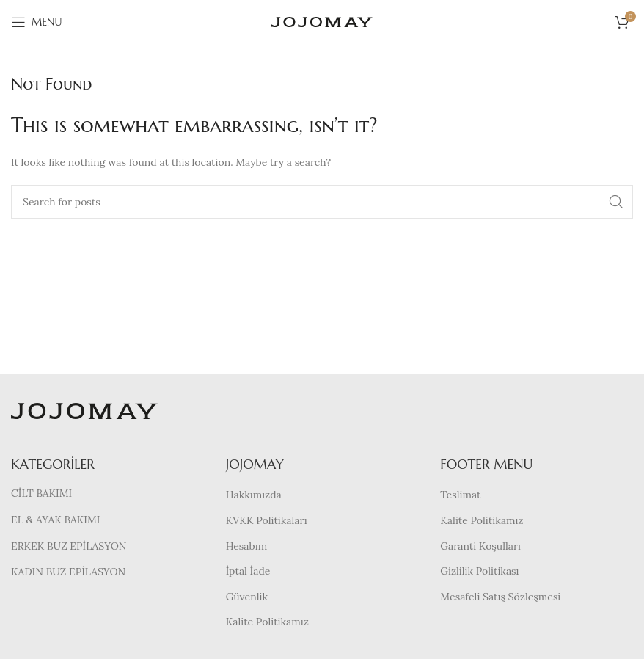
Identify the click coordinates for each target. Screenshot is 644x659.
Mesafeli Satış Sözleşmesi (500, 597)
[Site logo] (322, 21)
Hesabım (247, 546)
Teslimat (460, 495)
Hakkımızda (254, 495)
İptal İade (248, 571)
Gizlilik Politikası (479, 571)
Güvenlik (247, 597)
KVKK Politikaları (267, 520)
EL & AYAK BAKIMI (55, 520)
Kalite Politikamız (267, 622)
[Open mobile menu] (36, 22)
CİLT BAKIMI (41, 493)
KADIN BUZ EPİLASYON (68, 572)
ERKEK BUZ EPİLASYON (69, 546)
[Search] (322, 202)
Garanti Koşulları (480, 546)
